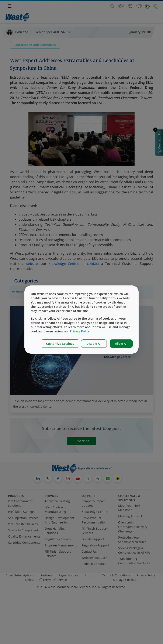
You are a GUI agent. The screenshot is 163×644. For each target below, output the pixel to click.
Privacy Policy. (80, 331)
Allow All (121, 344)
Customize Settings (60, 344)
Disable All (94, 344)
